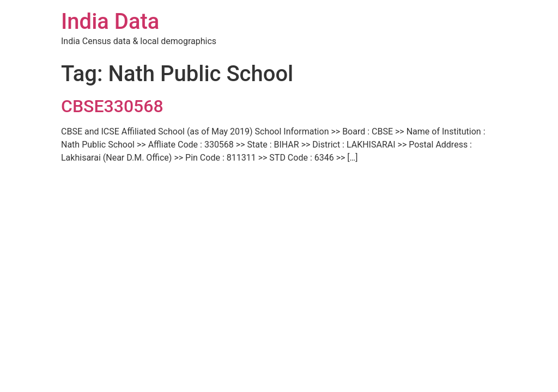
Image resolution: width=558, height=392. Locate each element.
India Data (110, 22)
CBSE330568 (112, 106)
